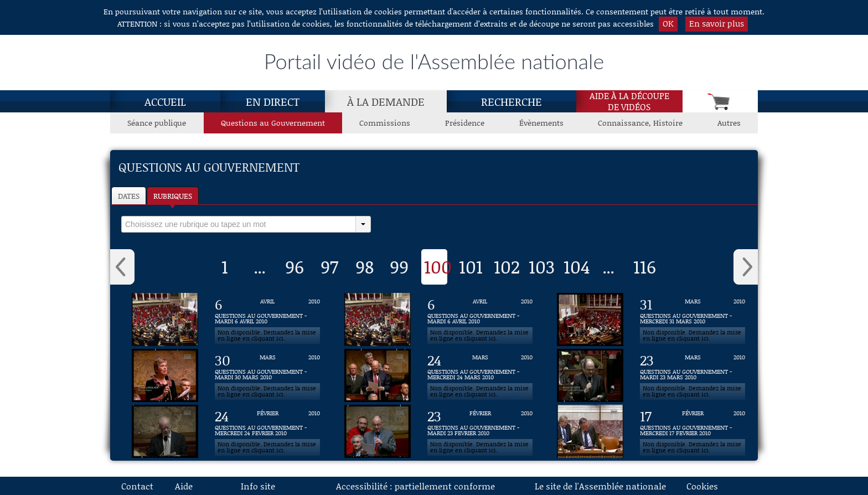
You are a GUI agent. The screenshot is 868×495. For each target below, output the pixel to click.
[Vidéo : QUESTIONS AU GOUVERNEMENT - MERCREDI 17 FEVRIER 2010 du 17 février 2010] (693, 431)
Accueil (165, 101)
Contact (137, 486)
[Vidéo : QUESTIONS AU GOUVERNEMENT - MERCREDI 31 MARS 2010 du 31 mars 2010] (693, 319)
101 (471, 266)
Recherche (512, 101)
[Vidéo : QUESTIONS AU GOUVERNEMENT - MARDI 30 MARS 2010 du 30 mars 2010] (267, 375)
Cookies (702, 486)
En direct (273, 101)
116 (645, 266)
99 (399, 266)
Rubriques (173, 196)
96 (294, 266)
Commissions (385, 123)
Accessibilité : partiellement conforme (415, 486)
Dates (129, 196)
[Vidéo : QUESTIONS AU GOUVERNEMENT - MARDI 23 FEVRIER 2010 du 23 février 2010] (480, 431)
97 (329, 266)
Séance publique (157, 123)
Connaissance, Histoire (640, 123)
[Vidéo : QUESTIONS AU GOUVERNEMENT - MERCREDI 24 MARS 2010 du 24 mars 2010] (480, 375)
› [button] (746, 267)
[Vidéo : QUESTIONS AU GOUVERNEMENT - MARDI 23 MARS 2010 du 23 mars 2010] (693, 375)
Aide (184, 486)
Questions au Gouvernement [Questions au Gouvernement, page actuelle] (273, 123)
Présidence (465, 123)
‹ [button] (122, 267)
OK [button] (668, 23)
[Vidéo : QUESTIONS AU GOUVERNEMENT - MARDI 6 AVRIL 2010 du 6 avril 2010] (267, 319)
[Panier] (720, 101)
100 (438, 266)
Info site (258, 486)
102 (507, 266)
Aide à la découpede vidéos (629, 101)
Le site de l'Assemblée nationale (600, 486)
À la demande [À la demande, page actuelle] (386, 101)
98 (365, 266)
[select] (239, 224)
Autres (729, 123)
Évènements (541, 123)
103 (542, 266)
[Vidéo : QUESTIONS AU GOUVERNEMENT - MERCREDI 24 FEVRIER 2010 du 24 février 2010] (267, 431)
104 (577, 266)
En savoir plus (717, 23)
